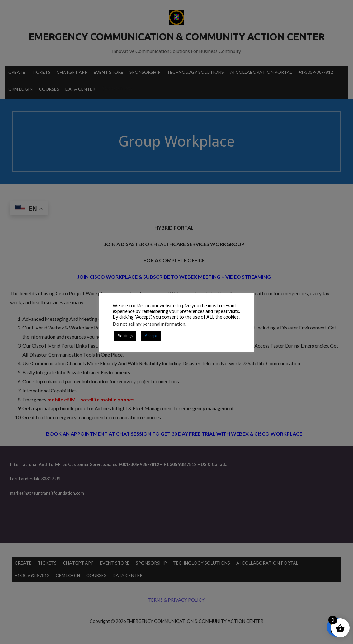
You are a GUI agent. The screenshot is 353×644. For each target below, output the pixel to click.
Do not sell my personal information (149, 324)
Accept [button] (151, 336)
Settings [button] (125, 336)
